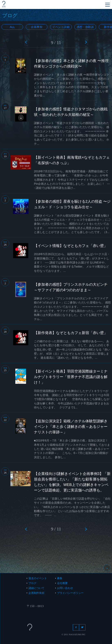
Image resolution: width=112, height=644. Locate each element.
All (12, 27)
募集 (60, 578)
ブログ (32, 583)
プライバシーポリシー (70, 593)
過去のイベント (38, 578)
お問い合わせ (65, 588)
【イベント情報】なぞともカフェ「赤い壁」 (71, 246)
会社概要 (62, 583)
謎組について (36, 588)
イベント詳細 (61, 27)
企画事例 (37, 27)
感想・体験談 (85, 27)
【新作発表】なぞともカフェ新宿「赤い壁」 (71, 333)
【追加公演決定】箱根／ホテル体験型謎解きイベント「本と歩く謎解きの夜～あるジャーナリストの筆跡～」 (71, 427)
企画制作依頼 (36, 593)
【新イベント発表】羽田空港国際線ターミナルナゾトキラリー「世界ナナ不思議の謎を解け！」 (71, 377)
